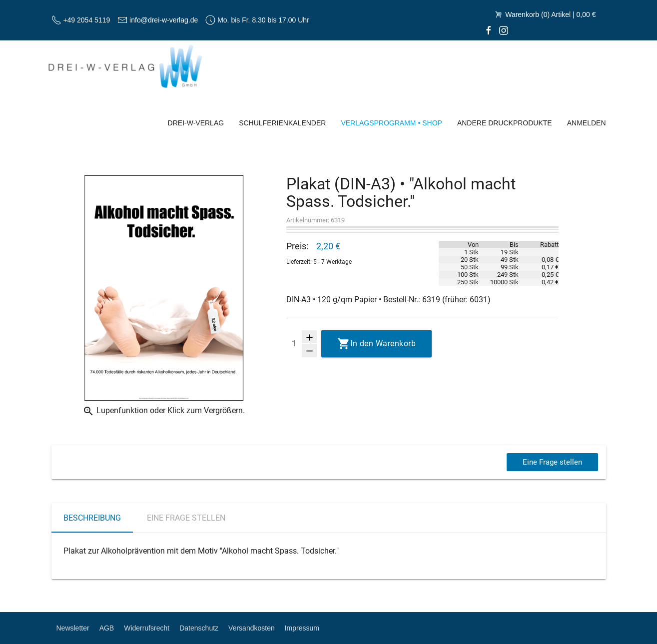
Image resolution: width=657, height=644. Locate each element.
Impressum (302, 628)
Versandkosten (252, 628)
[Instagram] (504, 30)
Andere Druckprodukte (505, 123)
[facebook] (489, 30)
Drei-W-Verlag (196, 123)
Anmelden (587, 123)
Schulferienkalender (282, 123)
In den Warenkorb (383, 343)
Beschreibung (92, 518)
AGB (107, 628)
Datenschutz (199, 628)
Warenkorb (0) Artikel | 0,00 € (545, 14)
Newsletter (73, 628)
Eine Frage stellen (551, 462)
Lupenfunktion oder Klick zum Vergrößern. (164, 411)
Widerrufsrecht (147, 628)
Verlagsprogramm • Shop (391, 123)
